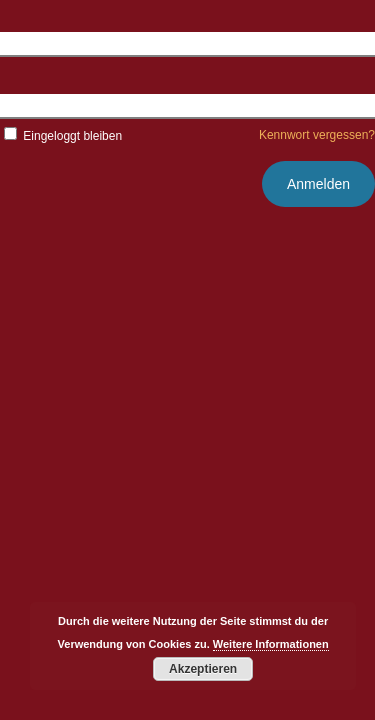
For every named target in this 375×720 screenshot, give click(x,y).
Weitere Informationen (271, 644)
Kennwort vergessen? (317, 135)
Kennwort (29, 105)
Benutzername (45, 43)
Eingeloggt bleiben (61, 136)
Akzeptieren (203, 669)
